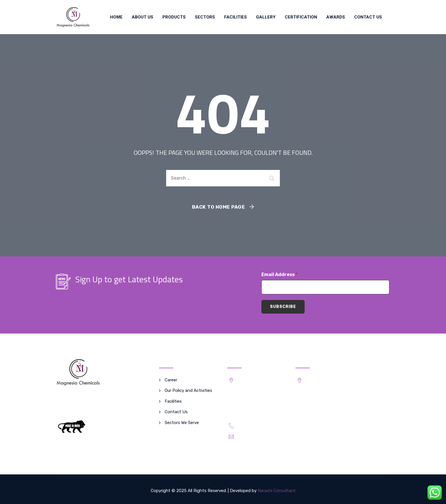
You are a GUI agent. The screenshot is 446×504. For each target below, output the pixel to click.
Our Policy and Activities (188, 390)
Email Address (279, 274)
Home (116, 17)
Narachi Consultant (277, 491)
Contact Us (368, 17)
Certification (301, 17)
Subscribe (283, 307)
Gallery (266, 17)
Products (174, 17)
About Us (143, 17)
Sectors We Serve (182, 423)
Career (171, 380)
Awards (336, 17)
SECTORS (205, 17)
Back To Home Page (219, 207)
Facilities (236, 17)
